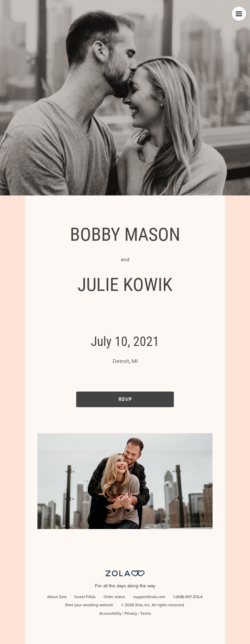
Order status (114, 597)
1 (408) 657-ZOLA (188, 597)
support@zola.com (149, 597)
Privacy (131, 614)
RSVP (125, 399)
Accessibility (110, 614)
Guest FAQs (85, 597)
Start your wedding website (89, 605)
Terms (146, 614)
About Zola (57, 597)
